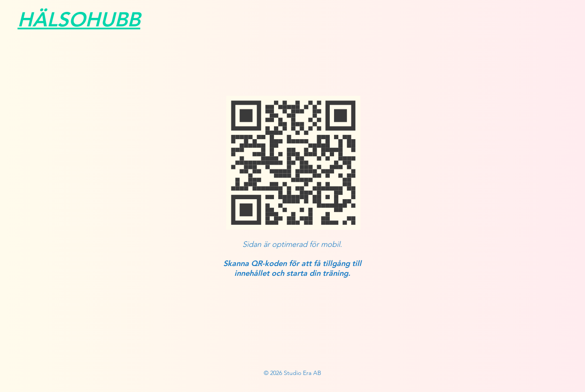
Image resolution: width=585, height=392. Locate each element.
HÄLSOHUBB (79, 19)
